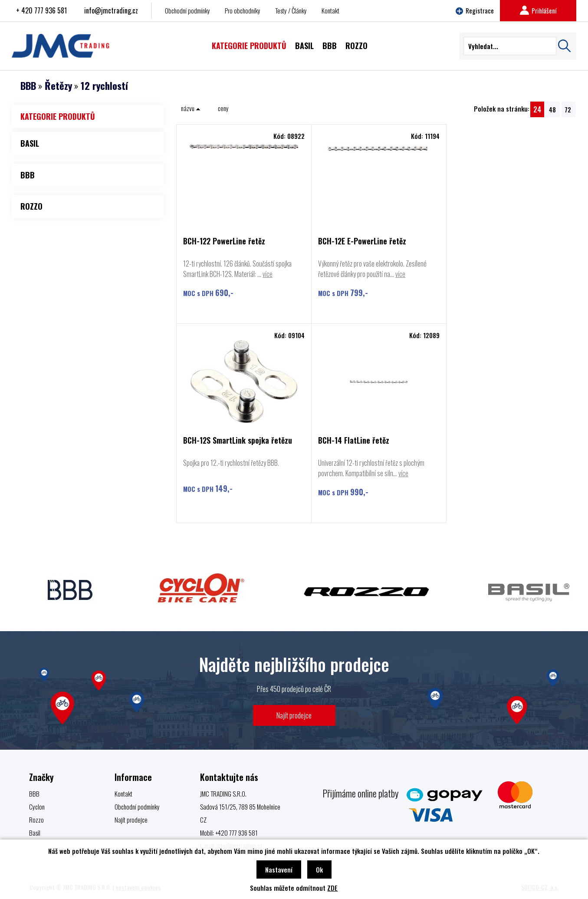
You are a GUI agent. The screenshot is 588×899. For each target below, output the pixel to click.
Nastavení (279, 869)
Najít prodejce (294, 715)
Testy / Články (291, 10)
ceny (223, 108)
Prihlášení (538, 10)
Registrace (475, 10)
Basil (35, 833)
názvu (191, 108)
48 (552, 109)
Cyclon (37, 807)
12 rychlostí (104, 86)
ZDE (332, 888)
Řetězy (58, 86)
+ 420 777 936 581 (41, 10)
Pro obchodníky (243, 10)
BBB (28, 86)
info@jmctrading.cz (111, 10)
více (268, 274)
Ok (319, 869)
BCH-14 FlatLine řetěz (219, 441)
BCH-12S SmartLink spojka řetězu (503, 242)
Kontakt (330, 10)
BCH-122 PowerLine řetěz (224, 242)
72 (568, 109)
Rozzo (36, 820)
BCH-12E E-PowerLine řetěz (360, 242)
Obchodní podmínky (187, 10)
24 (537, 109)
